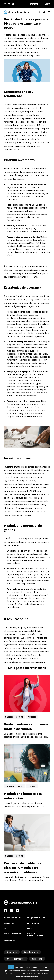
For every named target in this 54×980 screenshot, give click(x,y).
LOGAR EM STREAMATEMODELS (35, 934)
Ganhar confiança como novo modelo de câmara (26, 726)
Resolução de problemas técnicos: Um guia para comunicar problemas (22, 868)
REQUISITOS (9, 923)
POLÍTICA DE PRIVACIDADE (14, 934)
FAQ (5, 928)
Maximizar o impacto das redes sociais (23, 796)
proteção (38, 959)
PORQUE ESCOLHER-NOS (37, 918)
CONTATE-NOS (33, 923)
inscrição (12, 952)
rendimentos (32, 952)
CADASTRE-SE (35, 4)
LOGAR (47, 4)
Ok (11, 967)
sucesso (32, 717)
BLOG (29, 928)
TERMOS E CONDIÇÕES (13, 918)
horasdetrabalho (15, 717)
